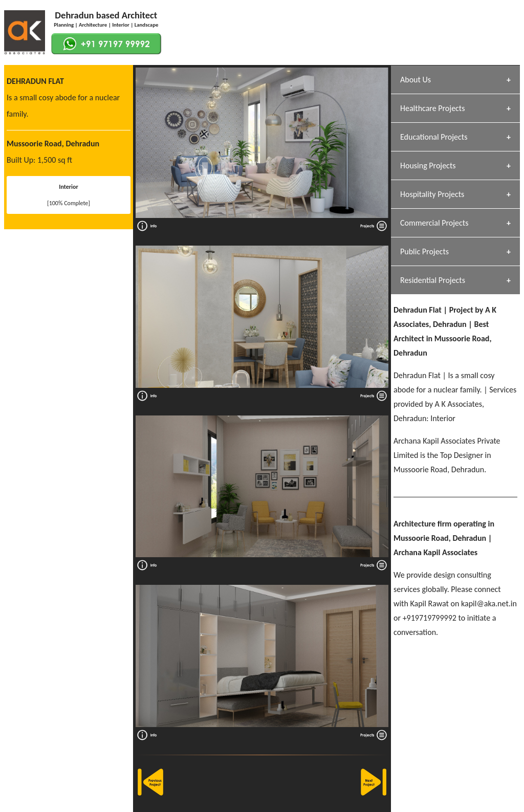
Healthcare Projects (432, 108)
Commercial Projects (434, 223)
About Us (416, 80)
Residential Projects (433, 280)
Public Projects (424, 251)
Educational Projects (434, 137)
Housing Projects (428, 166)
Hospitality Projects (432, 194)
